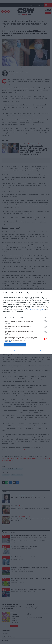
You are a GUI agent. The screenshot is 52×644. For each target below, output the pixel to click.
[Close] (49, 293)
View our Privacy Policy (36, 351)
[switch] (45, 321)
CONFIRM (15, 345)
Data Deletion (14, 351)
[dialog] (26, 322)
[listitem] (26, 318)
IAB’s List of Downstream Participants (33, 310)
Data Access (23, 351)
